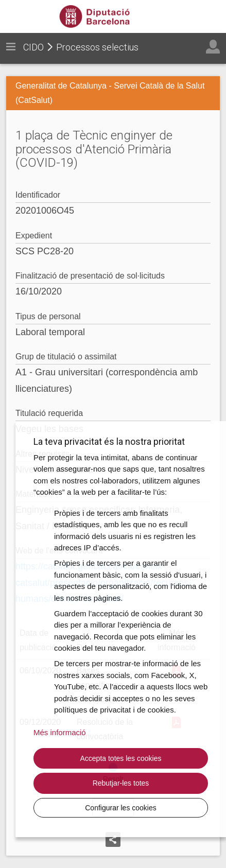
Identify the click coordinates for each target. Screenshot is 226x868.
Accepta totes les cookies (121, 758)
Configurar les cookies (121, 808)
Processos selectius (97, 47)
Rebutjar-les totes (121, 783)
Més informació (60, 732)
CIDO (33, 47)
